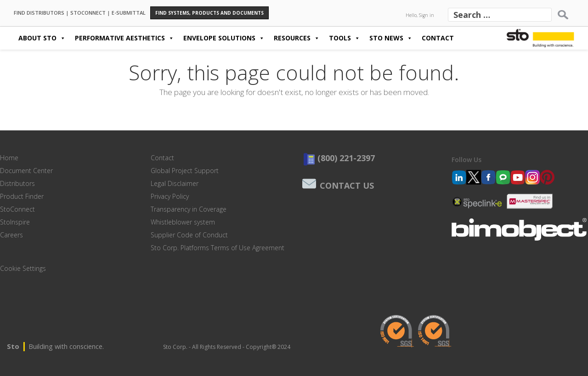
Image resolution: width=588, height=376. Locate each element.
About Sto (42, 38)
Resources (297, 38)
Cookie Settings (23, 268)
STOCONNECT (88, 12)
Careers (11, 235)
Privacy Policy (170, 196)
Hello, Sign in (420, 15)
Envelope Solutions (224, 38)
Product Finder (22, 196)
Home (9, 158)
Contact (438, 38)
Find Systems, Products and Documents (209, 13)
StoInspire (15, 222)
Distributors (17, 183)
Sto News (391, 38)
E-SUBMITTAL (129, 12)
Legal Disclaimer (175, 183)
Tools (345, 38)
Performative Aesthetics (124, 38)
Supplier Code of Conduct (189, 235)
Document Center (26, 171)
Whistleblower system (183, 222)
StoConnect (17, 209)
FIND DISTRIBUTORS (39, 12)
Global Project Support (185, 171)
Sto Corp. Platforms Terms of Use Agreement (218, 248)
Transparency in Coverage (189, 209)
